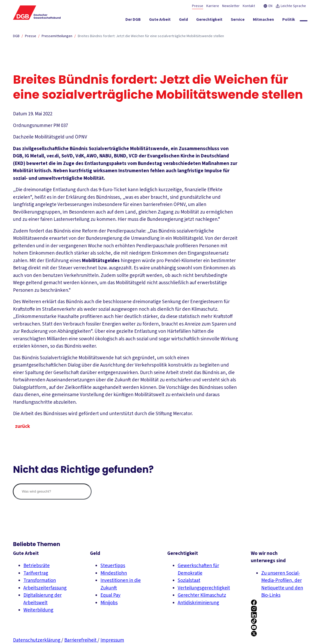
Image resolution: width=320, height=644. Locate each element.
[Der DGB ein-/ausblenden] (133, 21)
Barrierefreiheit (81, 640)
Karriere (213, 6)
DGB (16, 36)
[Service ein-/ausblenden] (238, 21)
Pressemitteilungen (57, 36)
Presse (198, 6)
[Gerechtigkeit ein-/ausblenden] (209, 21)
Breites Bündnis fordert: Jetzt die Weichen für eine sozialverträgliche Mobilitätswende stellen (151, 36)
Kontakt (249, 6)
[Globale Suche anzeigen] (304, 21)
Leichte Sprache (291, 6)
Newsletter (231, 6)
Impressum (112, 640)
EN (268, 6)
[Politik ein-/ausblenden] (289, 21)
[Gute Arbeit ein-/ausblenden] (160, 21)
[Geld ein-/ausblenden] (183, 21)
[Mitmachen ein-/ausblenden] (263, 21)
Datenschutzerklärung (37, 640)
